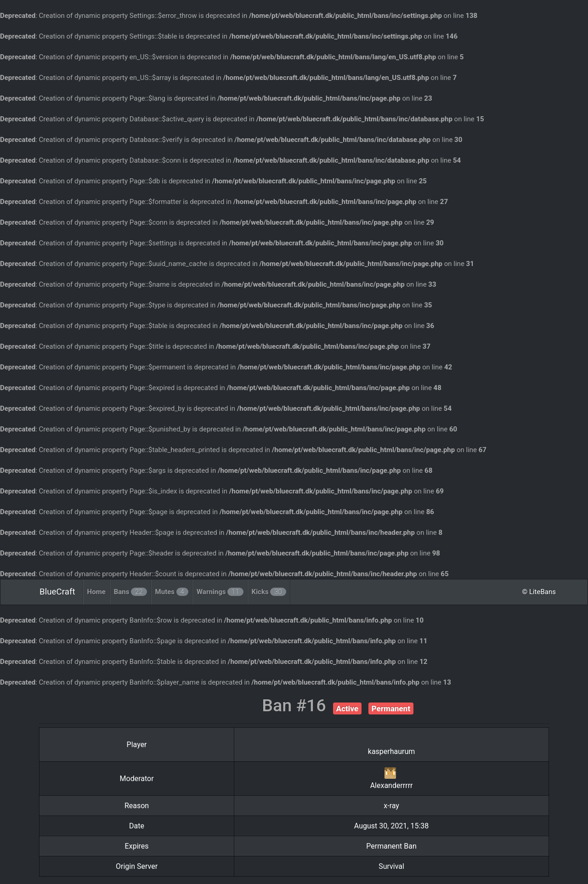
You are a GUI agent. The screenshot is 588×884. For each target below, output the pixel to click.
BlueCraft (57, 592)
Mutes (172, 592)
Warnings (220, 592)
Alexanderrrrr (392, 785)
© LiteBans (539, 592)
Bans (130, 592)
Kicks (269, 592)
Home (96, 592)
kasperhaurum (392, 751)
